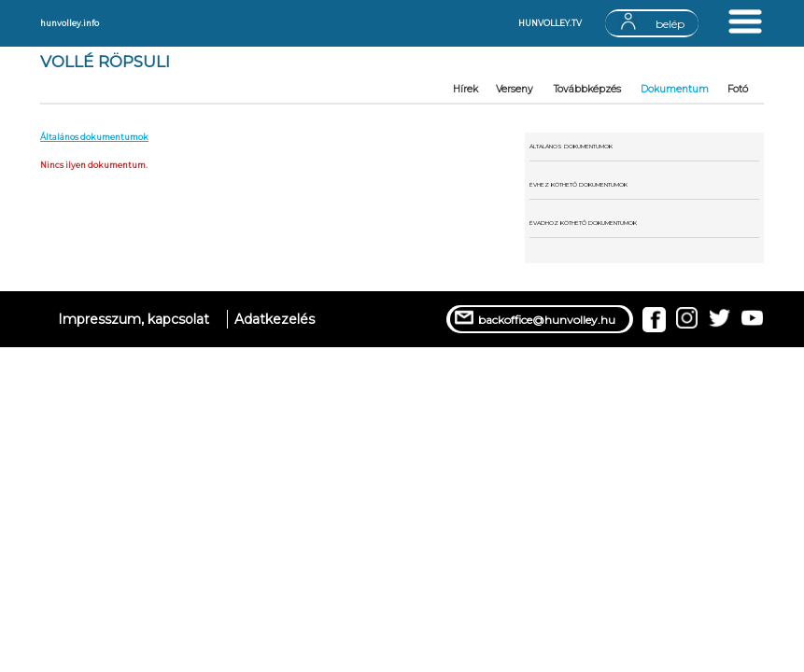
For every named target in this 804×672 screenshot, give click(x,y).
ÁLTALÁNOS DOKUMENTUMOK (571, 147)
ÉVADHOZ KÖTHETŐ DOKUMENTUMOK (583, 223)
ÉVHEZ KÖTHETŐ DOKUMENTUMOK (578, 185)
